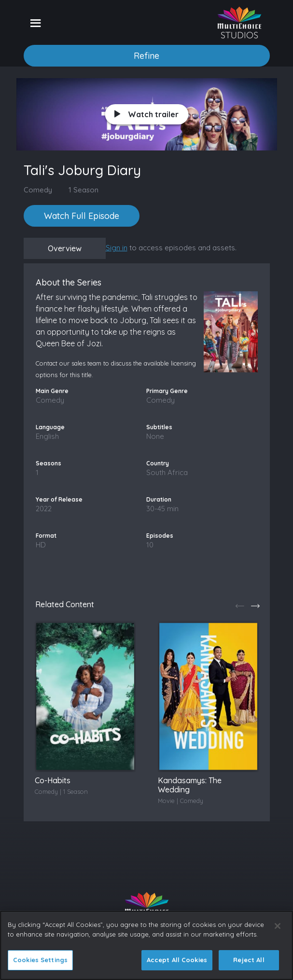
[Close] (278, 926)
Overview (65, 248)
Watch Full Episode (82, 216)
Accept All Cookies (177, 960)
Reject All (249, 960)
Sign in (117, 248)
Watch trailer (146, 114)
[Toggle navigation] (35, 23)
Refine (146, 56)
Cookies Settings (40, 960)
